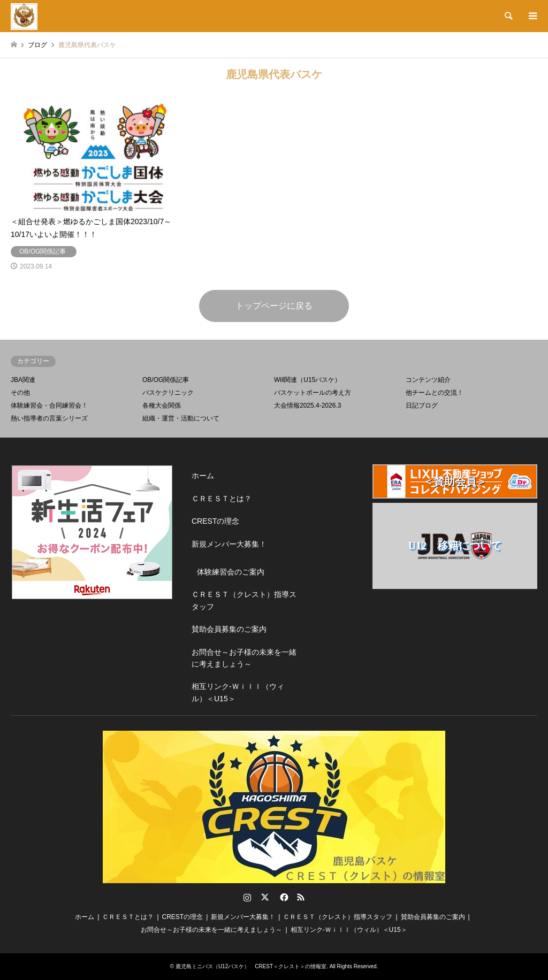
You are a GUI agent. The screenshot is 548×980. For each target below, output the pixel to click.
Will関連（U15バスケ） (307, 380)
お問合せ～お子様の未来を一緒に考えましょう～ (244, 658)
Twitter (265, 897)
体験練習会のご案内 (231, 572)
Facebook (283, 897)
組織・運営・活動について (181, 418)
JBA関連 (23, 380)
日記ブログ (422, 405)
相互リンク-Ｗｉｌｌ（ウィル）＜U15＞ (238, 692)
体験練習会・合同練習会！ (49, 405)
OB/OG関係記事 (166, 380)
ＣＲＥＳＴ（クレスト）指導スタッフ (244, 600)
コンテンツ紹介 (428, 380)
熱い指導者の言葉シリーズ (49, 418)
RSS (301, 897)
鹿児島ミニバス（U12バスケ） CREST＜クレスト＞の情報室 (251, 966)
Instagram (247, 897)
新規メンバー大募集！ (229, 544)
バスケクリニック (168, 393)
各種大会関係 (162, 405)
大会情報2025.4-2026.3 (307, 405)
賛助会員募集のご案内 (229, 629)
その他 (20, 393)
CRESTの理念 (215, 521)
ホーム (203, 476)
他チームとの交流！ (435, 393)
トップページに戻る (274, 306)
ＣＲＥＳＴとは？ (222, 499)
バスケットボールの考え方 (313, 393)
